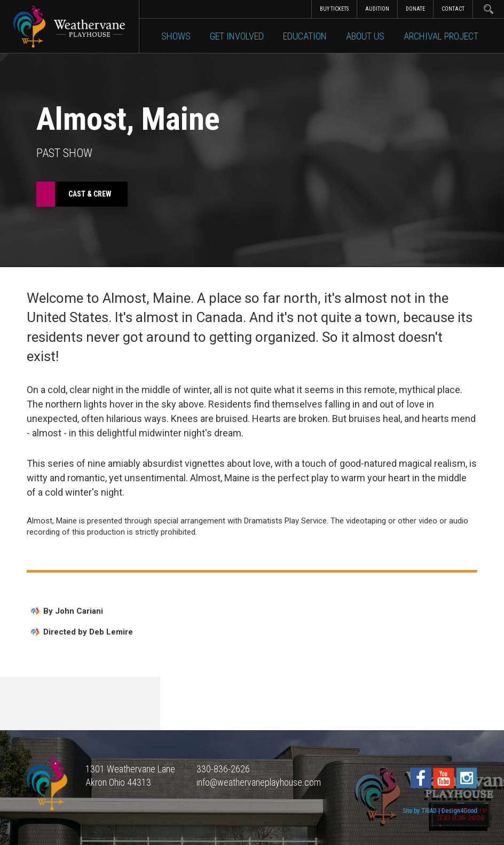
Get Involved (237, 36)
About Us (365, 36)
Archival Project (441, 36)
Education (305, 36)
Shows (176, 36)
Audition (377, 9)
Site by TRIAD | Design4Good (440, 811)
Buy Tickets (334, 9)
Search (488, 9)
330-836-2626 (223, 769)
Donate (415, 9)
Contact (453, 9)
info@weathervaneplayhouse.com (259, 782)
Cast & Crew (90, 194)
